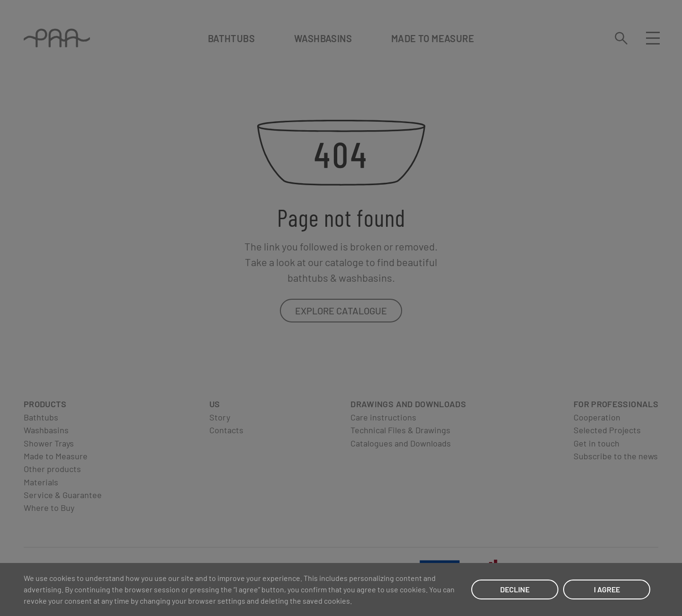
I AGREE (607, 589)
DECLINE (515, 589)
